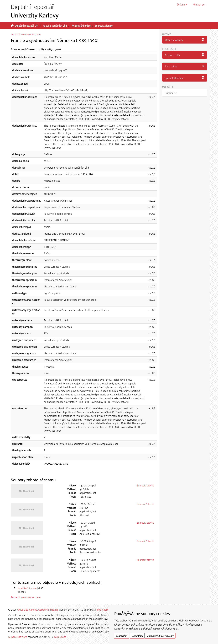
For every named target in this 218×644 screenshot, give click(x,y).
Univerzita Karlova (27, 609)
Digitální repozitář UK (26, 25)
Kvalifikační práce (81, 25)
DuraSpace (60, 637)
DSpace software (18, 637)
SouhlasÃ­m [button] (122, 636)
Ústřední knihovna (48, 609)
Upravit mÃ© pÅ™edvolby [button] (160, 636)
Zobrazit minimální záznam (26, 34)
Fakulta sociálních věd (55, 25)
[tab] (185, 40)
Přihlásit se (171, 93)
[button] (182, 4)
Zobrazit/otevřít (145, 485)
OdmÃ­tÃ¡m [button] (137, 636)
